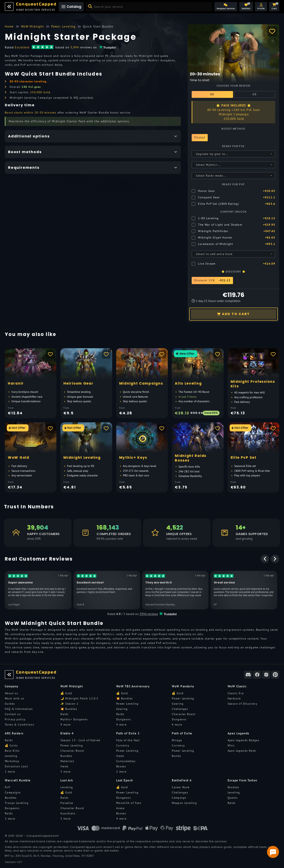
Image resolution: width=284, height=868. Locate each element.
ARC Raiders (14, 733)
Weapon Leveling (184, 803)
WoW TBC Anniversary (133, 686)
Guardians (68, 813)
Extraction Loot (16, 766)
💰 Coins (11, 745)
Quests (233, 798)
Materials (67, 761)
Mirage (177, 740)
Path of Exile (182, 733)
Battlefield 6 (182, 780)
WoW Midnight (72, 686)
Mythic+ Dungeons (74, 719)
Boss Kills (12, 751)
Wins (231, 745)
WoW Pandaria (183, 686)
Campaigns (13, 792)
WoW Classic (237, 686)
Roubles (233, 787)
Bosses (121, 766)
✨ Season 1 (69, 704)
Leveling (11, 756)
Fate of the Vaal (128, 740)
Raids (64, 714)
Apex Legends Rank (242, 751)
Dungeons (124, 719)
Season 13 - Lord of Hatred (80, 740)
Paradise (67, 803)
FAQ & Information (19, 709)
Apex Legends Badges (244, 740)
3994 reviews (149, 614)
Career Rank (181, 787)
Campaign (179, 798)
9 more (66, 725)
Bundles (66, 756)
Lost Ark (67, 780)
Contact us (13, 714)
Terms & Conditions (19, 725)
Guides (10, 704)
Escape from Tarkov (243, 780)
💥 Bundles (69, 709)
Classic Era (236, 693)
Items (64, 766)
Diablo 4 (67, 733)
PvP (8, 787)
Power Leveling (127, 704)
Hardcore (234, 698)
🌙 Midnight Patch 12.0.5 (79, 698)
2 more (10, 772)
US (254, 94)
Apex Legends (238, 733)
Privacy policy (15, 719)
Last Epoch (125, 780)
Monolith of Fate (129, 803)
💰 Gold (66, 693)
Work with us (15, 698)
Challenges (180, 709)
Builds (176, 756)
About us (11, 693)
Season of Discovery (243, 704)
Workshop (12, 761)
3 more (66, 772)
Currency (123, 745)
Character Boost (184, 714)
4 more (121, 725)
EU (212, 94)
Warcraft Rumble (18, 780)
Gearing (122, 709)
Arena (120, 808)
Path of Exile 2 (128, 733)
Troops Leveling (17, 803)
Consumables (126, 761)
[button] (261, 7)
